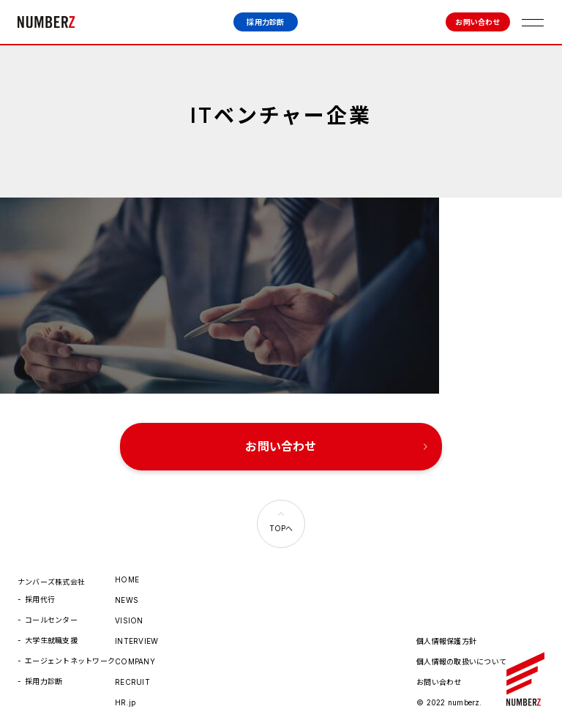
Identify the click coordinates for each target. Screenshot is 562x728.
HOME (127, 576)
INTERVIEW (136, 637)
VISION (129, 617)
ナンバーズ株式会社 (46, 22)
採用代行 (40, 596)
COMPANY (135, 658)
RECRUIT (132, 678)
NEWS (127, 596)
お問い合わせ (477, 22)
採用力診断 (265, 22)
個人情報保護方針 (446, 637)
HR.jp (125, 699)
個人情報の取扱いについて (461, 658)
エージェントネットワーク (70, 657)
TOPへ (281, 525)
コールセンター (51, 616)
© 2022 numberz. (449, 699)
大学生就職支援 (51, 637)
